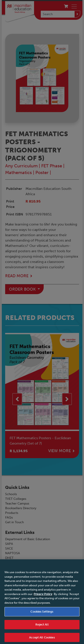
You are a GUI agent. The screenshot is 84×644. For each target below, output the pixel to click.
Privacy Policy (43, 596)
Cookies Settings (42, 614)
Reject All (42, 626)
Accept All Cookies (42, 639)
